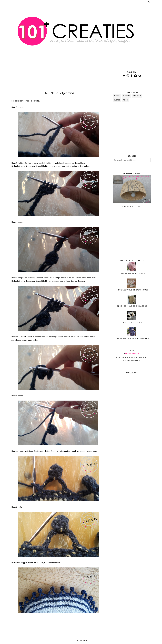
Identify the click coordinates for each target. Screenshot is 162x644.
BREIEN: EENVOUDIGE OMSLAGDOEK (133, 306)
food (125, 100)
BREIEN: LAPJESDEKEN (133, 322)
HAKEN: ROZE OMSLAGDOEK (133, 274)
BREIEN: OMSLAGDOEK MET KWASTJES (133, 338)
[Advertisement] (57, 77)
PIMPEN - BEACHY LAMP (132, 206)
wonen (117, 96)
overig (117, 100)
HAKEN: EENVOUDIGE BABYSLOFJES (133, 290)
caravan (137, 96)
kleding (126, 96)
